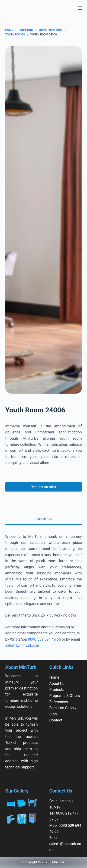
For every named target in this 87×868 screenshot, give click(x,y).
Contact (56, 720)
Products (57, 690)
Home (54, 677)
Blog (53, 714)
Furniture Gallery (63, 708)
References (59, 702)
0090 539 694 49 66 (45, 639)
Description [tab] (43, 519)
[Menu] (80, 8)
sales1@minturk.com (23, 645)
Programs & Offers (65, 696)
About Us (57, 684)
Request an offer (43, 487)
